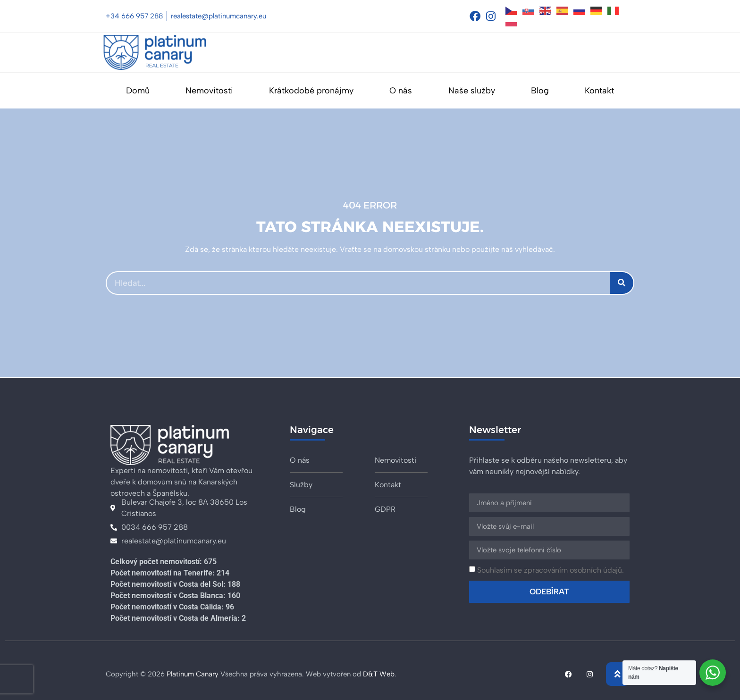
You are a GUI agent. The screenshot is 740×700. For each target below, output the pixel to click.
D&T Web (379, 674)
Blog (540, 91)
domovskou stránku (417, 249)
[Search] (622, 283)
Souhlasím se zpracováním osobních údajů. (551, 570)
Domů (138, 91)
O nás (401, 91)
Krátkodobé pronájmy (311, 91)
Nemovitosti (209, 91)
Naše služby (472, 91)
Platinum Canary (193, 674)
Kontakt (599, 91)
